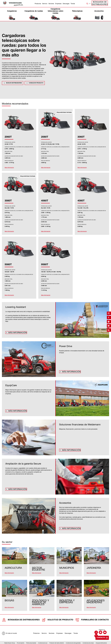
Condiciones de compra (88, 639)
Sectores (51, 4)
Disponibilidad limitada (64, 112)
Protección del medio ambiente (57, 639)
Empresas (58, 4)
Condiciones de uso (43, 639)
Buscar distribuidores (14, 83)
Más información (15, 332)
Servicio (45, 4)
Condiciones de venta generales (73, 639)
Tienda (73, 4)
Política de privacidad (31, 639)
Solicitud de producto (57, 615)
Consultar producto (36, 83)
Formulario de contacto (92, 615)
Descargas (66, 4)
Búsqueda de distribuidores (101, 4)
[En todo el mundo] (9, 629)
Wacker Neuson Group (10, 639)
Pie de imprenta (21, 639)
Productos (38, 4)
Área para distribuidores (101, 639)
